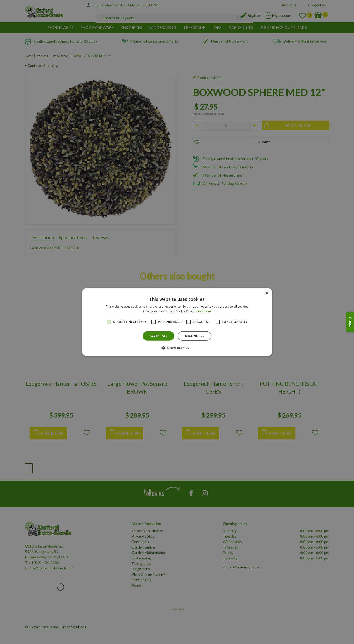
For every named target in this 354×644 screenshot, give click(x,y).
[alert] (177, 322)
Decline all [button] (194, 336)
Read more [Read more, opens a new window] (203, 311)
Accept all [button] (159, 336)
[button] (177, 348)
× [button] (267, 293)
